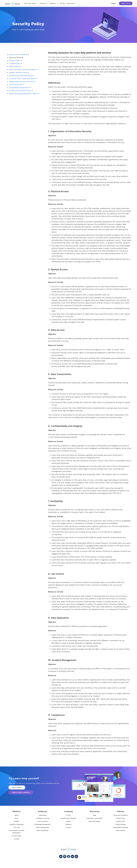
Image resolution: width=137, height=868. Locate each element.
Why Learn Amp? (29, 3)
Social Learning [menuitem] (42, 821)
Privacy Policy (15, 60)
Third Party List (16, 84)
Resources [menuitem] (95, 811)
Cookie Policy (15, 64)
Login (113, 3)
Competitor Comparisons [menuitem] (95, 818)
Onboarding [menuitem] (42, 815)
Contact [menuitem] (68, 827)
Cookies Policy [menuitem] (121, 821)
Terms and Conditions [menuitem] (121, 815)
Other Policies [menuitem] (121, 830)
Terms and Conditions (19, 54)
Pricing (61, 3)
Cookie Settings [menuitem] (121, 824)
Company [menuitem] (69, 811)
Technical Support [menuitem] (95, 821)
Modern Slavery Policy (19, 72)
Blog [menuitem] (95, 815)
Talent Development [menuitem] (42, 827)
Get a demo (17, 787)
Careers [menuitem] (68, 821)
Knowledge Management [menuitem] (42, 824)
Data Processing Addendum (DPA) (24, 94)
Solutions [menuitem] (42, 811)
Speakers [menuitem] (68, 824)
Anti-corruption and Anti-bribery (23, 70)
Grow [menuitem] (16, 818)
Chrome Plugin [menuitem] (16, 836)
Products (41, 3)
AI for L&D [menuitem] (16, 827)
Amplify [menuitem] (16, 821)
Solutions (51, 3)
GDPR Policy (15, 66)
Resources (69, 3)
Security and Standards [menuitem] (69, 818)
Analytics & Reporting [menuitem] (16, 824)
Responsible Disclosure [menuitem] (121, 827)
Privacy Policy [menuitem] (121, 818)
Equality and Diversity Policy (21, 76)
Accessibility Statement (20, 88)
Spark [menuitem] (16, 815)
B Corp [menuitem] (68, 815)
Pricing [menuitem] (16, 839)
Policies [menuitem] (121, 811)
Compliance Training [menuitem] (42, 818)
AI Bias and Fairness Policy (21, 90)
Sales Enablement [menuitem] (42, 830)
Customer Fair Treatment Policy (23, 78)
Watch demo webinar (21, 793)
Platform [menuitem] (16, 811)
